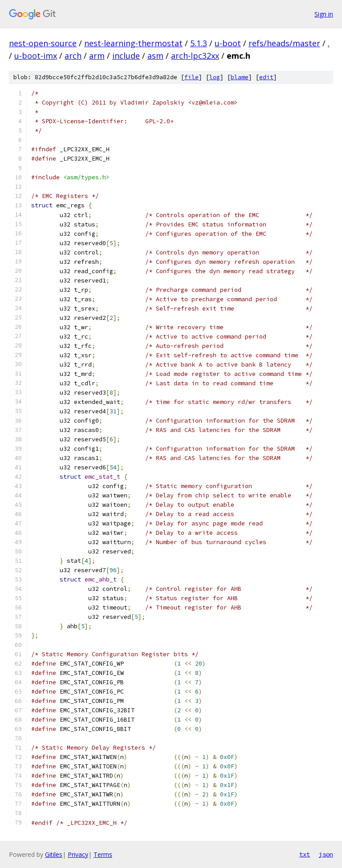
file (191, 77)
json (326, 854)
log (215, 77)
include (126, 56)
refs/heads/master (284, 43)
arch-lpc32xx (195, 56)
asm (155, 56)
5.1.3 (199, 43)
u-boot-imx (36, 56)
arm (97, 56)
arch (73, 56)
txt (305, 854)
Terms (103, 854)
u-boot (228, 43)
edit (266, 77)
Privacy (78, 854)
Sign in (324, 14)
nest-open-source (43, 43)
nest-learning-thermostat (133, 43)
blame (240, 77)
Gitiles (54, 854)
